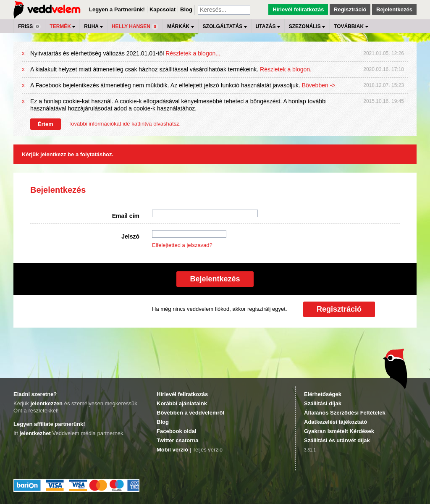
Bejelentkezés (394, 9)
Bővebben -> (319, 85)
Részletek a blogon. (286, 69)
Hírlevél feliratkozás (298, 9)
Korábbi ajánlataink (182, 403)
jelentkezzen (46, 403)
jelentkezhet (35, 433)
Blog (186, 9)
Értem (46, 124)
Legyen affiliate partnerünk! (49, 424)
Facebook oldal (177, 431)
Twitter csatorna (177, 440)
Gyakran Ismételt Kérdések (339, 431)
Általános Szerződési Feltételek (345, 413)
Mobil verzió (172, 450)
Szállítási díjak (323, 403)
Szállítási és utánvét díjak (337, 440)
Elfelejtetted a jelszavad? (182, 245)
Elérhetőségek (323, 394)
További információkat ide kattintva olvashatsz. (125, 124)
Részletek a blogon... (193, 53)
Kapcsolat (163, 9)
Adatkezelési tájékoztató (336, 422)
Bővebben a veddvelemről (190, 413)
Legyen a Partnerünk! (117, 9)
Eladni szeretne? (35, 394)
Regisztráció (350, 9)
